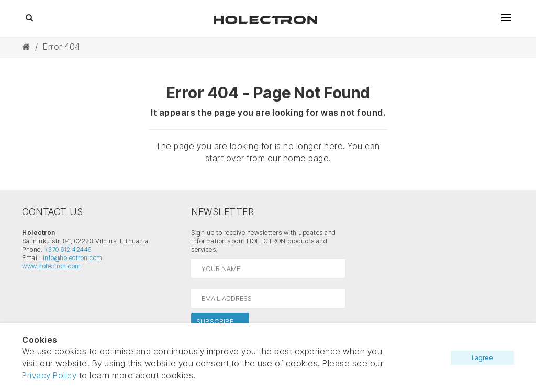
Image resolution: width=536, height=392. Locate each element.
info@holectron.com (73, 258)
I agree (482, 358)
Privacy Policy (49, 375)
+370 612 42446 (68, 249)
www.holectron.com (52, 266)
